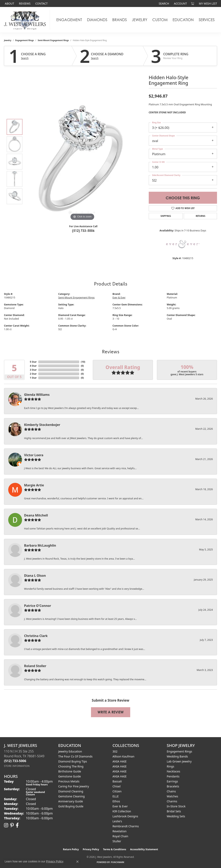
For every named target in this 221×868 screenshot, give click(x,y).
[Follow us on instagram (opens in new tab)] (6, 825)
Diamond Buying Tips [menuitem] (73, 761)
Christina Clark (36, 636)
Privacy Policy (91, 849)
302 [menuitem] (115, 751)
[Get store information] (17, 766)
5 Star (33, 362)
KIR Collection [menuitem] (122, 811)
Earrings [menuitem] (172, 781)
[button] (163, 3)
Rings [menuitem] (171, 766)
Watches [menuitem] (173, 796)
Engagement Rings (25, 40)
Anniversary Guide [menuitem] (71, 801)
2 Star (33, 374)
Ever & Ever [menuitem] (120, 806)
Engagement (69, 20)
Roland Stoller (35, 666)
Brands (120, 20)
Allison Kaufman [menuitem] (123, 756)
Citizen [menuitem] (117, 791)
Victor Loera (34, 455)
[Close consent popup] (77, 862)
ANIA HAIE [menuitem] (120, 761)
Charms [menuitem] (172, 801)
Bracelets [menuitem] (173, 786)
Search (25, 58)
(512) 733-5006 (83, 231)
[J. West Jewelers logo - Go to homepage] (26, 20)
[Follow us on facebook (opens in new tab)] (17, 825)
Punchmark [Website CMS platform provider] (118, 862)
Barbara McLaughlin (40, 545)
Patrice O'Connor (38, 606)
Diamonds (97, 20)
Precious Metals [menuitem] (69, 781)
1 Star (33, 378)
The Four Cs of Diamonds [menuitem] (75, 756)
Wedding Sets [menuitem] (176, 816)
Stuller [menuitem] (117, 841)
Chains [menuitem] (171, 791)
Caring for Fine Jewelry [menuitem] (74, 786)
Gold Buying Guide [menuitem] (71, 806)
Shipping (166, 216)
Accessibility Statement (144, 849)
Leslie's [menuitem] (117, 821)
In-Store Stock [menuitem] (176, 806)
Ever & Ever (119, 298)
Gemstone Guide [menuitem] (70, 776)
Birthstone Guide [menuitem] (70, 771)
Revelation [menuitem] (120, 831)
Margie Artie (34, 485)
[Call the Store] (15, 761)
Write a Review (111, 712)
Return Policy (71, 849)
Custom (160, 20)
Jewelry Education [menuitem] (70, 751)
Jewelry (140, 20)
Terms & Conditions (115, 849)
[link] (9, 3)
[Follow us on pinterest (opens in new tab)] (12, 825)
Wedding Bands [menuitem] (177, 756)
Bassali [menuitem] (117, 781)
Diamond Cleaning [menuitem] (71, 791)
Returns (200, 216)
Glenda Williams (37, 395)
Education (183, 20)
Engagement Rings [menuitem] (180, 751)
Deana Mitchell (36, 515)
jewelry (8, 40)
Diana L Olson (35, 576)
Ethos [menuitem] (116, 801)
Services (207, 20)
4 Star (33, 366)
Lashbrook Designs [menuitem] (125, 816)
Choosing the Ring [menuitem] (71, 766)
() (83, 362)
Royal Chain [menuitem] (120, 836)
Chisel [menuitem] (116, 786)
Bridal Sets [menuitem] (174, 811)
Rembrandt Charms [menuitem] (126, 826)
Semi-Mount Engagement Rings (53, 40)
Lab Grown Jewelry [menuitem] (179, 761)
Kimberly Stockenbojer (42, 425)
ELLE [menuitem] (116, 796)
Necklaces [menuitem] (174, 771)
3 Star (33, 370)
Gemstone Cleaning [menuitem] (72, 796)
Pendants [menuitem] (173, 776)
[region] (82, 162)
